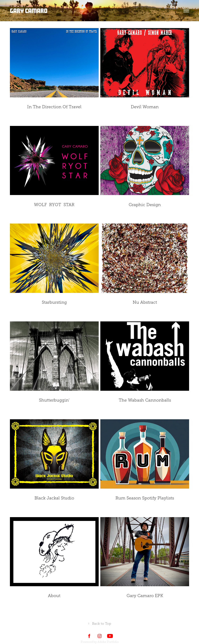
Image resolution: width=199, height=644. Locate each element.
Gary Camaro (29, 11)
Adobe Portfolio (108, 642)
